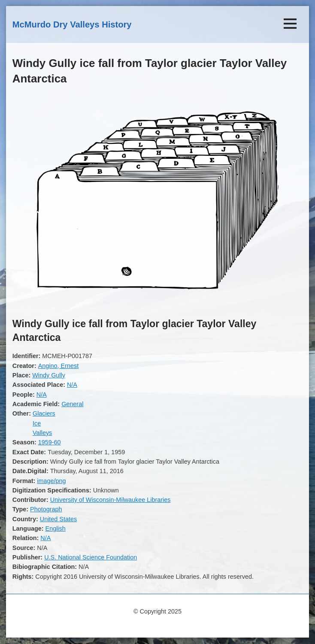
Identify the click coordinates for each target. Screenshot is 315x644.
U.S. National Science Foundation (91, 557)
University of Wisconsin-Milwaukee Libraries (111, 500)
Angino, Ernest (58, 366)
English (56, 529)
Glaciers (44, 413)
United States (58, 519)
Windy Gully (49, 375)
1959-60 (50, 442)
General (72, 404)
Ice (37, 423)
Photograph (46, 509)
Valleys (42, 433)
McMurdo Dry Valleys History (72, 24)
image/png (51, 481)
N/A (72, 385)
